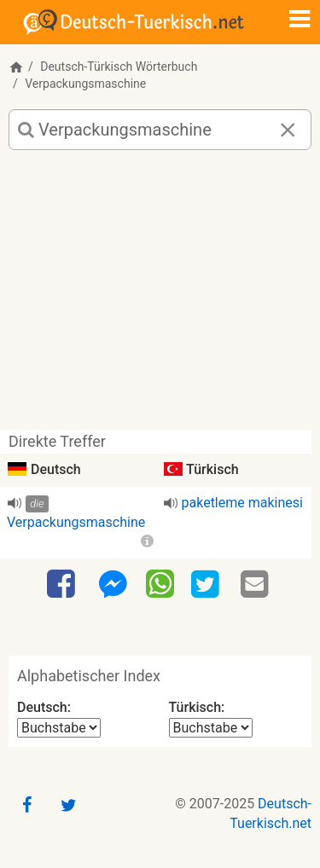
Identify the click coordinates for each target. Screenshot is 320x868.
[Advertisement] (160, 296)
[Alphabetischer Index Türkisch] (211, 728)
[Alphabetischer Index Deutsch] (59, 728)
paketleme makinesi (242, 503)
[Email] (257, 585)
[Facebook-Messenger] (113, 585)
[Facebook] (63, 585)
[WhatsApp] (160, 583)
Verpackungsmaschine (76, 522)
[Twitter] (207, 585)
